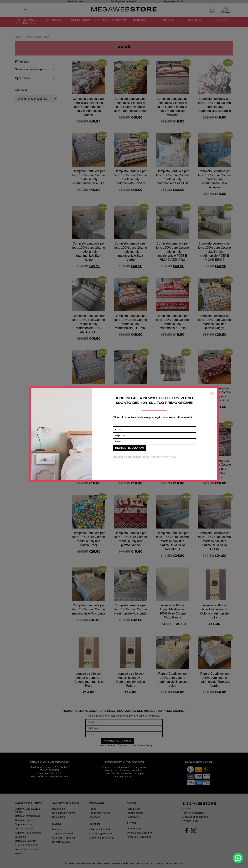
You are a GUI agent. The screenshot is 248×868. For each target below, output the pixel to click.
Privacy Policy (168, 457)
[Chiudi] (212, 393)
